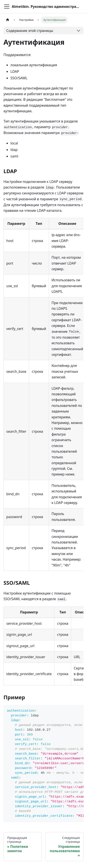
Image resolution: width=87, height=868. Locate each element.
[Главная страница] (8, 20)
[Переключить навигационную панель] (7, 7)
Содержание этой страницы (30, 31)
